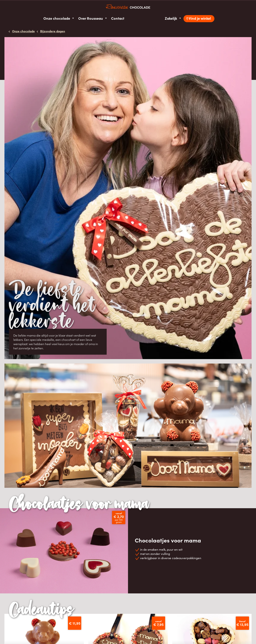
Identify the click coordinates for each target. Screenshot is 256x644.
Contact (118, 18)
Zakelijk (173, 18)
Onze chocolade (59, 18)
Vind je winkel (200, 18)
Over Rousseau (93, 18)
